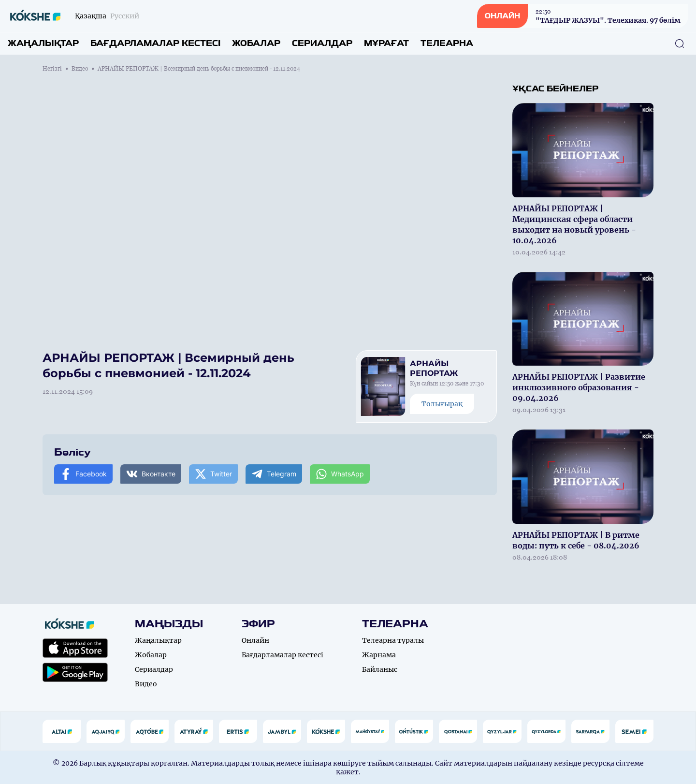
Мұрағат (386, 43)
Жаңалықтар (43, 43)
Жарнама (379, 655)
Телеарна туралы (393, 640)
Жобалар (256, 43)
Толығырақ (442, 404)
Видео (80, 69)
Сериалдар (322, 43)
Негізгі (52, 69)
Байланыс (380, 669)
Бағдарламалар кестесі (155, 43)
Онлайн (255, 640)
